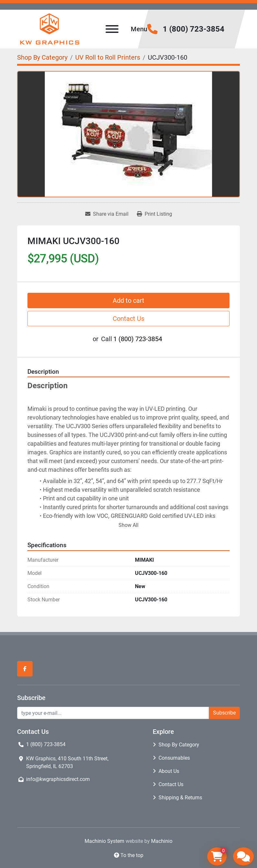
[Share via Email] (107, 214)
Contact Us (128, 319)
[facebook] (25, 669)
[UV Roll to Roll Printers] (108, 57)
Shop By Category (179, 745)
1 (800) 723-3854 (194, 29)
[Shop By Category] (42, 57)
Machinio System (104, 841)
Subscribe (224, 713)
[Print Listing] (154, 214)
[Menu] (112, 29)
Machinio (162, 841)
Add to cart (128, 301)
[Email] (113, 713)
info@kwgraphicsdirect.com (58, 779)
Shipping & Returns (180, 798)
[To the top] (128, 855)
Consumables (174, 758)
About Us (169, 771)
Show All (128, 525)
